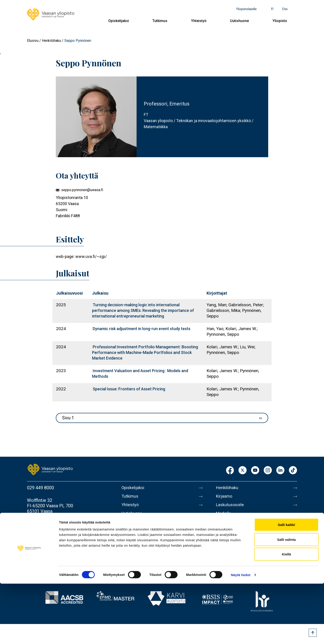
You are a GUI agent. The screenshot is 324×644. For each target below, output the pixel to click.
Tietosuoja (226, 544)
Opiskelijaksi (119, 21)
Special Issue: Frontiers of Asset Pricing (129, 389)
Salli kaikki (287, 585)
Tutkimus (160, 21)
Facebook (230, 471)
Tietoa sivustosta (233, 535)
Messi (222, 525)
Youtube (255, 471)
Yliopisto (280, 21)
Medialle (225, 516)
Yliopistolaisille (246, 9)
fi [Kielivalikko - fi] (272, 9)
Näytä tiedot (241, 635)
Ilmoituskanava (231, 563)
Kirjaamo (225, 497)
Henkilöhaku (51, 41)
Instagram (268, 471)
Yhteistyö (199, 21)
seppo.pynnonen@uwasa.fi (82, 190)
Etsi (285, 9)
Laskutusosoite (231, 507)
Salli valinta (287, 600)
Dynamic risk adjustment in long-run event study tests (142, 329)
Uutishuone (239, 21)
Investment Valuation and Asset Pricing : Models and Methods (140, 373)
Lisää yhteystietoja (45, 524)
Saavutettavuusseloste (238, 554)
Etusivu (33, 41)
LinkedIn (280, 471)
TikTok (293, 471)
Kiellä (286, 614)
